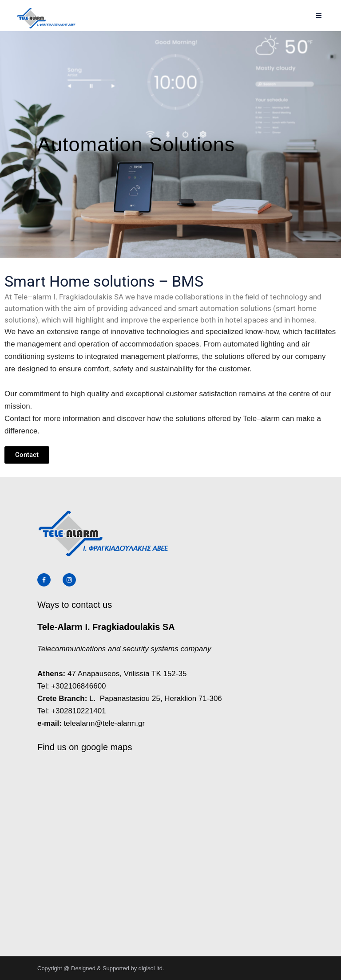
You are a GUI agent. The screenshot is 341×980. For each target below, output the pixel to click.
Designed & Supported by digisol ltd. (118, 968)
